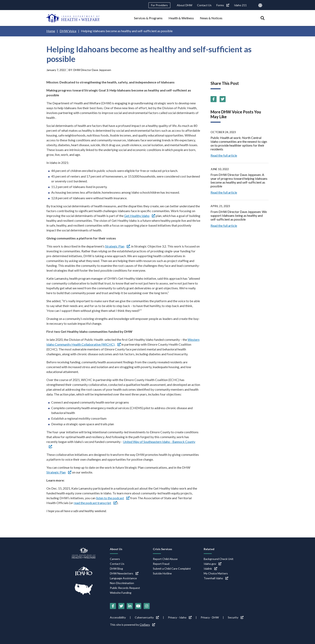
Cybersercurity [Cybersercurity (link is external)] (147, 617)
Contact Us (204, 5)
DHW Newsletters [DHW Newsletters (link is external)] (124, 573)
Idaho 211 (240, 5)
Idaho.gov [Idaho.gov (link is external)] (213, 564)
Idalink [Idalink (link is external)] (210, 569)
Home (51, 31)
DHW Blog (116, 569)
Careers (115, 559)
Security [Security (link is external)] (236, 617)
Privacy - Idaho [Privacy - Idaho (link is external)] (180, 617)
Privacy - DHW (210, 617)
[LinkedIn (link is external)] (130, 606)
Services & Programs (148, 18)
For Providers (159, 5)
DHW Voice (68, 31)
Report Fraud (161, 564)
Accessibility (118, 617)
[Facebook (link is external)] (214, 99)
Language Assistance (123, 578)
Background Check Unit (219, 559)
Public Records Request (125, 588)
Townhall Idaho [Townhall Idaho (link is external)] (216, 578)
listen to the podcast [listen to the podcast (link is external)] (113, 498)
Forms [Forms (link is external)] (223, 5)
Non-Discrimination (122, 583)
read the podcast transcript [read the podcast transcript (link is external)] (95, 503)
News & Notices (211, 18)
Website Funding (121, 593)
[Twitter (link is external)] (223, 99)
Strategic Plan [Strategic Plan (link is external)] (118, 246)
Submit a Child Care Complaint (172, 569)
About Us (116, 549)
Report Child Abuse (165, 559)
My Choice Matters (216, 573)
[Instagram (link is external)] (147, 606)
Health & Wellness (181, 18)
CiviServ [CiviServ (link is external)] (147, 625)
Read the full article (224, 155)
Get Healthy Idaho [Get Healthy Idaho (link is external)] (140, 216)
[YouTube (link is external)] (138, 606)
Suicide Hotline (162, 573)
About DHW (185, 5)
